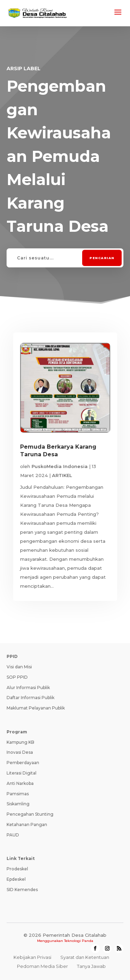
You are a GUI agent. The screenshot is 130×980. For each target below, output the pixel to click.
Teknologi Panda (79, 941)
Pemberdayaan (23, 763)
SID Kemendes (22, 890)
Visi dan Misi (19, 667)
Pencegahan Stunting (30, 814)
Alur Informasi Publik (28, 688)
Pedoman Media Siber (42, 966)
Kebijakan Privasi (32, 957)
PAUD (13, 835)
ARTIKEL (62, 475)
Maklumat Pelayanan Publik (36, 708)
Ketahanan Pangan (27, 825)
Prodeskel (17, 869)
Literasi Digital (21, 773)
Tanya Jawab (91, 966)
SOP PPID (17, 677)
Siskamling (18, 804)
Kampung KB (20, 742)
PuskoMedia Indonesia (60, 466)
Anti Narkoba (20, 783)
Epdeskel (16, 879)
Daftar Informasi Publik (31, 698)
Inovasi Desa (20, 752)
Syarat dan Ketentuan (85, 957)
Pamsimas (18, 794)
